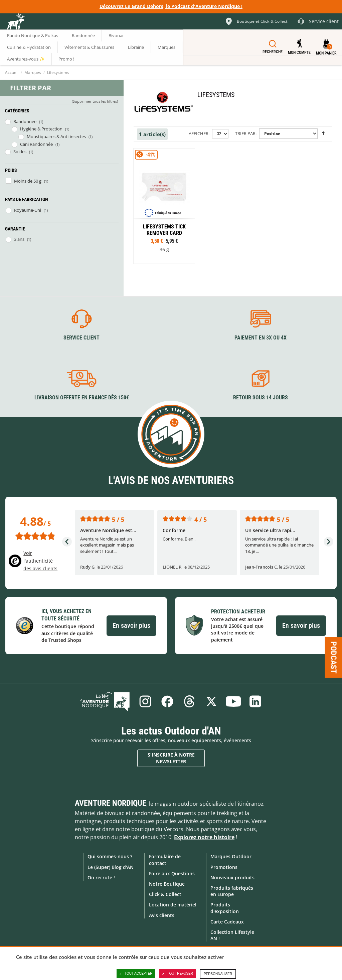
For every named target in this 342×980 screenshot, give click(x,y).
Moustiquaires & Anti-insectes (56, 136)
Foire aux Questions (172, 873)
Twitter (211, 701)
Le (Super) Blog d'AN (111, 867)
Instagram (145, 701)
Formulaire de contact (165, 860)
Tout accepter (136, 974)
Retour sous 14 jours (261, 398)
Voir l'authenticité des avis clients (40, 561)
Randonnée (25, 121)
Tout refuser (178, 974)
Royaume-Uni (28, 210)
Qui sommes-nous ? (110, 856)
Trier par (245, 133)
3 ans (19, 239)
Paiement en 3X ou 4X (261, 338)
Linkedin (255, 701)
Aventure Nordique (111, 803)
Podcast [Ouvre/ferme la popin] (334, 657)
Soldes (20, 152)
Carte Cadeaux (227, 922)
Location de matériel (173, 905)
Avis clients (162, 915)
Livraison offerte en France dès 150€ (82, 398)
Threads (189, 701)
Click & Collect (165, 894)
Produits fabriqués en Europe (232, 891)
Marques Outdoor (231, 856)
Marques (33, 72)
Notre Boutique (167, 884)
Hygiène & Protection (41, 129)
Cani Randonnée (36, 144)
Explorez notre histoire (204, 837)
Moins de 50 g (28, 181)
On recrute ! (101, 877)
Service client (81, 338)
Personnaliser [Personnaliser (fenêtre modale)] (218, 974)
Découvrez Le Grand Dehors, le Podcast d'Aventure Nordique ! (171, 6)
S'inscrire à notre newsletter (171, 758)
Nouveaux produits (232, 877)
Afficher (199, 133)
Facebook (167, 701)
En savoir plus (131, 625)
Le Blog (105, 701)
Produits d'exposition (225, 908)
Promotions (224, 867)
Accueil (12, 72)
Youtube (233, 701)
